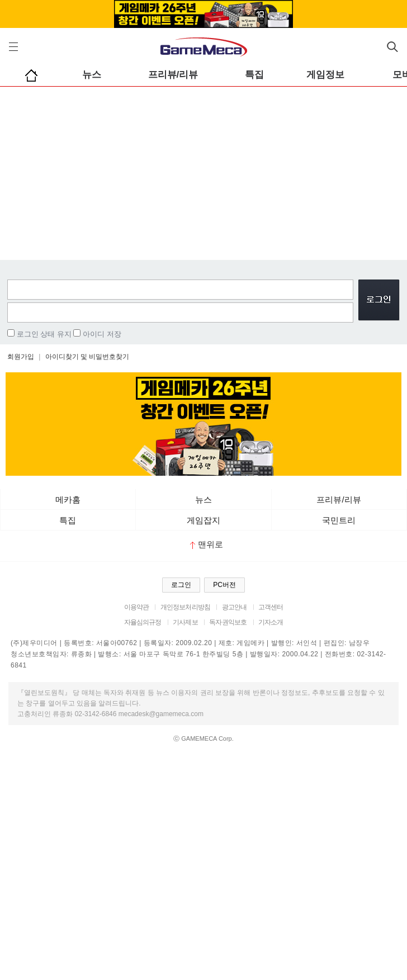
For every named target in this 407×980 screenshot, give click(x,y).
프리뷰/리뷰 (173, 75)
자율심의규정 (143, 622)
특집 (254, 75)
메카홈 (68, 500)
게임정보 (325, 75)
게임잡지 (203, 520)
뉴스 (92, 75)
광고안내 (235, 607)
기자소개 (271, 622)
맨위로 (207, 544)
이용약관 (137, 607)
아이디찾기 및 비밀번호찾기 (87, 357)
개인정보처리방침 (185, 607)
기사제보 (185, 622)
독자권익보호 (228, 622)
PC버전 (224, 585)
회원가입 (21, 357)
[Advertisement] (203, 171)
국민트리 (339, 520)
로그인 (181, 585)
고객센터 (271, 607)
